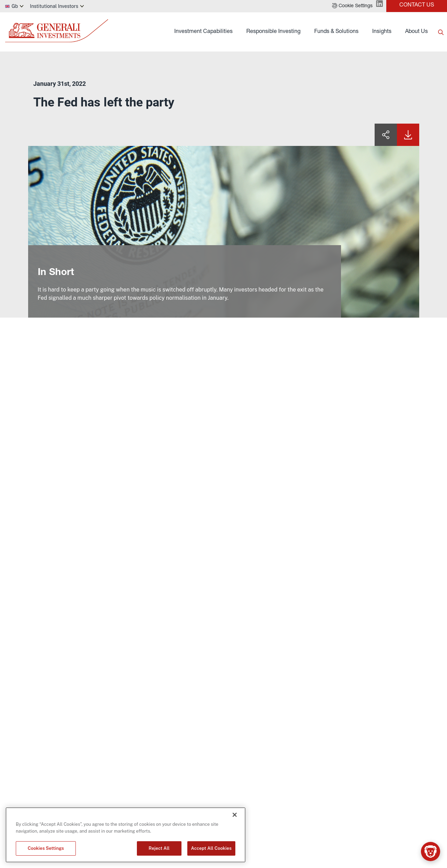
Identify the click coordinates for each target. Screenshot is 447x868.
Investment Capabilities (203, 32)
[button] (352, 6)
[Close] (235, 815)
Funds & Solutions (336, 32)
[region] (126, 835)
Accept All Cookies (211, 848)
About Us (416, 32)
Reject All (159, 848)
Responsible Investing (273, 32)
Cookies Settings (46, 848)
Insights (382, 32)
